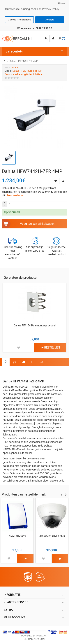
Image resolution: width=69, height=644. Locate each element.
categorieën (34, 51)
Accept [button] (50, 20)
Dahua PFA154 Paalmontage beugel (35, 325)
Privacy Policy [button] (51, 9)
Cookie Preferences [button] (20, 20)
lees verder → (15, 195)
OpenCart (42, 635)
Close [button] (61, 3)
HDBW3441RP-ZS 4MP (52, 536)
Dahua (14, 67)
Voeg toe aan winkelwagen (37, 224)
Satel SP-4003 (17, 536)
